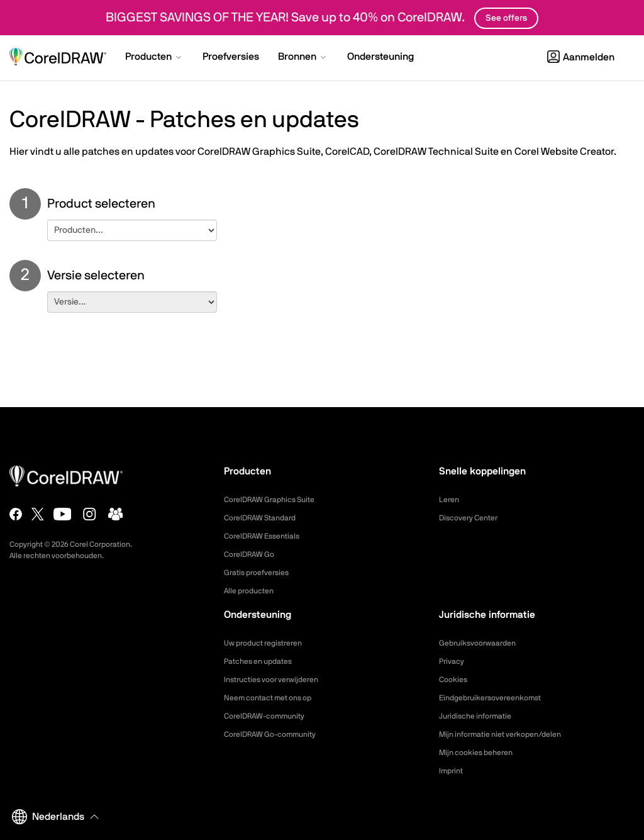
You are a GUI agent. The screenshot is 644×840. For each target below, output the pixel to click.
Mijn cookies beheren (482, 753)
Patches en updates (264, 661)
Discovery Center (473, 518)
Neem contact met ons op (275, 698)
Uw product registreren (269, 643)
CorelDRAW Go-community (278, 734)
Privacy (453, 661)
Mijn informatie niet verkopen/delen (510, 734)
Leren (451, 500)
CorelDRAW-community (271, 716)
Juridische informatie (481, 716)
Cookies (455, 680)
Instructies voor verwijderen (279, 680)
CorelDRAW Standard (266, 518)
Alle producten (253, 591)
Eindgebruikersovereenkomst (498, 698)
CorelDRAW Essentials (268, 536)
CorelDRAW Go (253, 554)
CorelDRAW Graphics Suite (277, 500)
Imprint (453, 771)
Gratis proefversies (262, 573)
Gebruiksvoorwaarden (483, 643)
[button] (154, 58)
